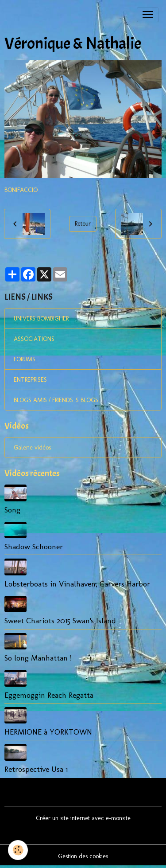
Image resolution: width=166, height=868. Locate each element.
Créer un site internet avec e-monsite (83, 818)
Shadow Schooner (34, 546)
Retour (83, 224)
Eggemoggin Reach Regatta (49, 695)
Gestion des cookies (83, 856)
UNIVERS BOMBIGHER (41, 319)
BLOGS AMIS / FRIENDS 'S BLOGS (56, 400)
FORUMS (25, 359)
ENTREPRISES (30, 380)
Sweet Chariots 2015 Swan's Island (60, 620)
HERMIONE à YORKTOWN (48, 732)
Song (12, 510)
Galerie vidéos (32, 448)
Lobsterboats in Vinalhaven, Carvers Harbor (77, 584)
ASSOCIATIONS (34, 339)
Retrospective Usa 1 (36, 769)
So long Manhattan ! (38, 658)
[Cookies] (18, 850)
